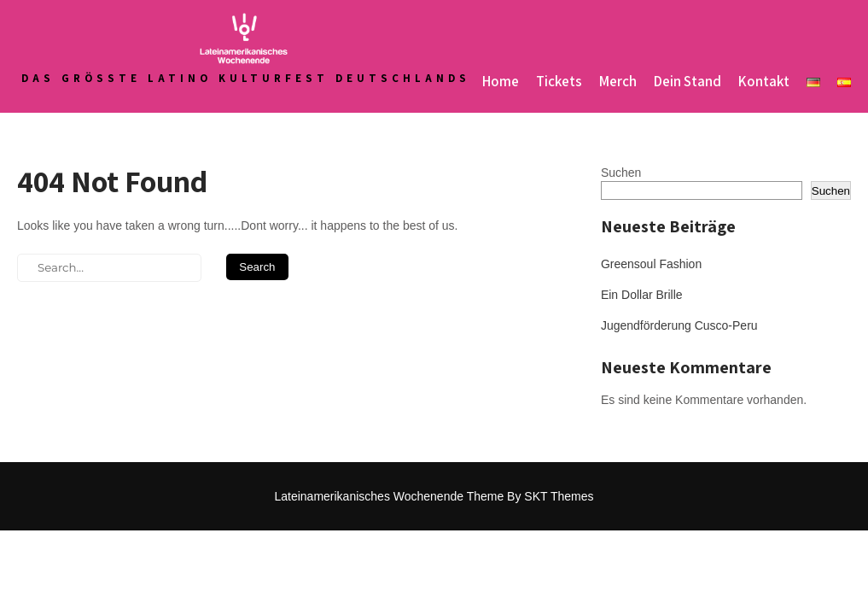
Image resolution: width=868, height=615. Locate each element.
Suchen (621, 173)
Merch (618, 81)
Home (501, 81)
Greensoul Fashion (651, 264)
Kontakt (764, 81)
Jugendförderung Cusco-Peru (679, 325)
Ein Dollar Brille (642, 295)
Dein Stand (687, 81)
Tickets (559, 81)
